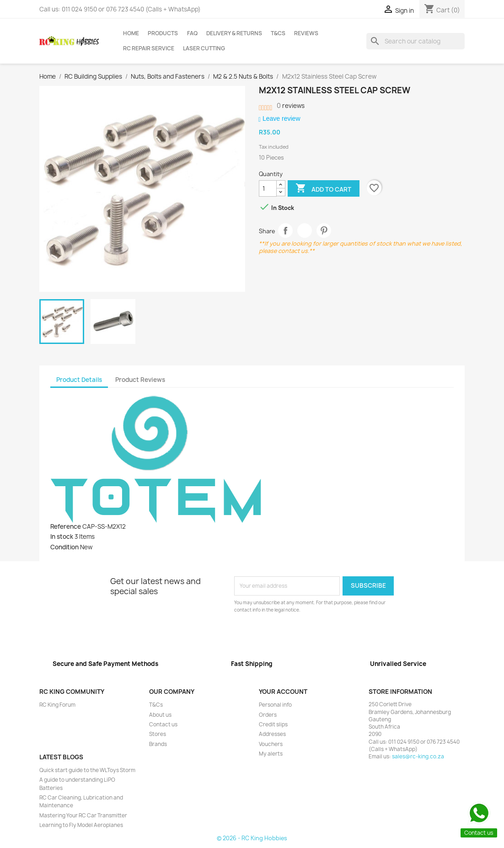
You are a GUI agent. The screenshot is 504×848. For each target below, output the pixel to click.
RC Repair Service (149, 48)
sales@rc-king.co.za (418, 757)
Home (131, 33)
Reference (66, 526)
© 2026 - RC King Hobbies (252, 838)
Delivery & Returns (234, 33)
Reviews (306, 33)
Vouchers (271, 744)
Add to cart (323, 189)
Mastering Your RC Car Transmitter (83, 816)
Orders (268, 715)
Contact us (163, 725)
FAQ (192, 33)
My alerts (271, 754)
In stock (62, 537)
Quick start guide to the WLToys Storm (87, 770)
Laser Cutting (204, 48)
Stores (158, 734)
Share (286, 231)
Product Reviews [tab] (140, 380)
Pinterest (324, 231)
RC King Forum (57, 705)
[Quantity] (268, 188)
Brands (158, 744)
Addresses (272, 734)
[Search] (416, 41)
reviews (291, 106)
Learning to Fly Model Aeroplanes (81, 825)
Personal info (275, 705)
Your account (283, 692)
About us (160, 715)
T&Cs (278, 33)
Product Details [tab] (79, 380)
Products (163, 33)
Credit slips (273, 725)
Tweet (305, 231)
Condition (64, 547)
